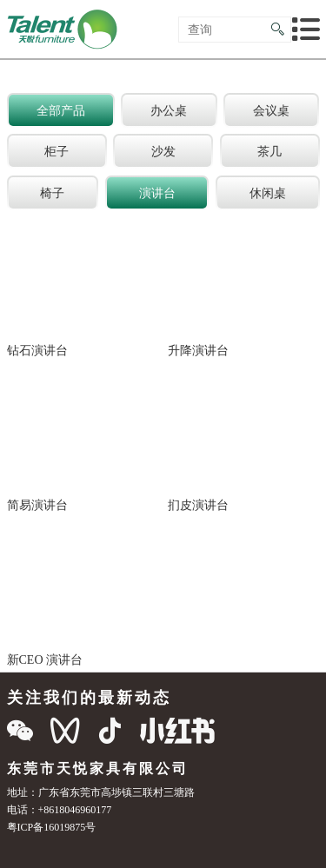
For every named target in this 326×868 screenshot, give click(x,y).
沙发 (163, 151)
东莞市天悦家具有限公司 (98, 768)
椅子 (52, 193)
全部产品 (61, 110)
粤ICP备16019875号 (52, 827)
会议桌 (271, 110)
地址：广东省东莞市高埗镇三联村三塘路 (101, 792)
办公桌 (169, 110)
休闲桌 (268, 193)
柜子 (57, 151)
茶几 (269, 151)
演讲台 (157, 193)
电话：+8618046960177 (60, 809)
